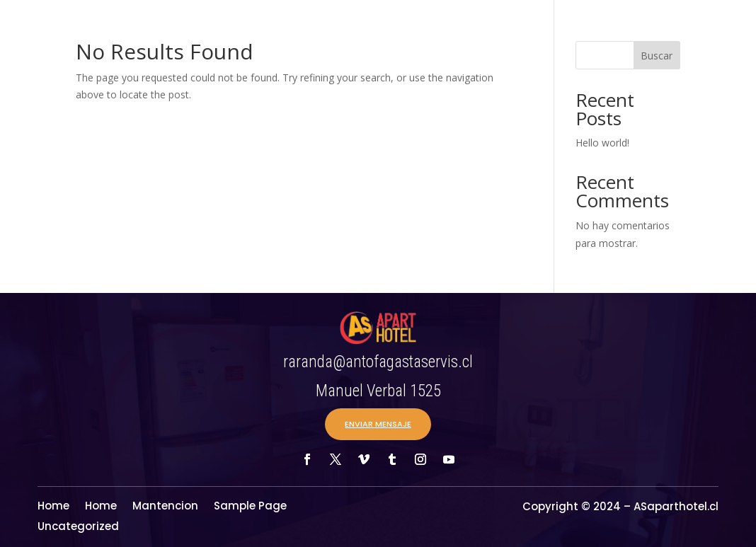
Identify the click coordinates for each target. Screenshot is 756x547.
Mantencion (165, 507)
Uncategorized (78, 528)
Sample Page (250, 507)
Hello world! (602, 143)
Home (53, 507)
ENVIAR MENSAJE (378, 424)
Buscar (657, 56)
